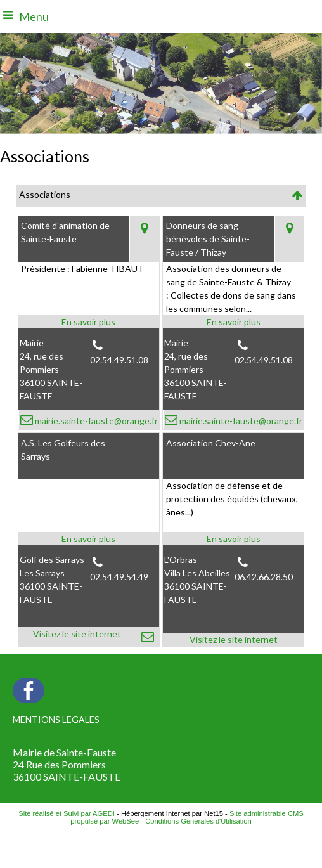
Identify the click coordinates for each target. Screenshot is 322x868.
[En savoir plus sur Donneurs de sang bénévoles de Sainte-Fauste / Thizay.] (233, 322)
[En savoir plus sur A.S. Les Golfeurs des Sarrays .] (89, 539)
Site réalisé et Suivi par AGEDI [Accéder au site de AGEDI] (67, 813)
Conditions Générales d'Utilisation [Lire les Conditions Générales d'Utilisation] (198, 821)
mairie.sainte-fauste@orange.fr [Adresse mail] (95, 421)
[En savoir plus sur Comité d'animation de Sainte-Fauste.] (89, 322)
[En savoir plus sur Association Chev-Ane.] (233, 539)
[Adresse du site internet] (77, 637)
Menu (34, 16)
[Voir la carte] (144, 239)
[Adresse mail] (147, 637)
